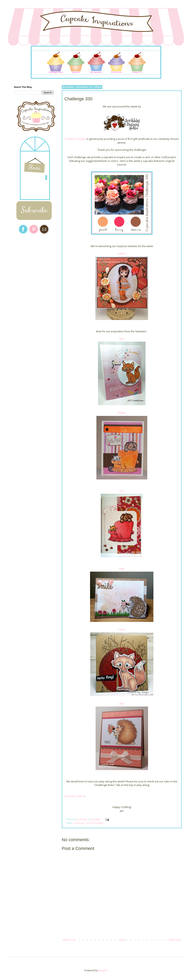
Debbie (122, 413)
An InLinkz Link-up (75, 796)
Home (122, 940)
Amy (122, 339)
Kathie (122, 253)
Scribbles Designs (75, 139)
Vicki (122, 704)
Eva (122, 491)
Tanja (122, 629)
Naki (122, 568)
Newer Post (69, 940)
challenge (79, 823)
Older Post (175, 940)
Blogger (103, 970)
